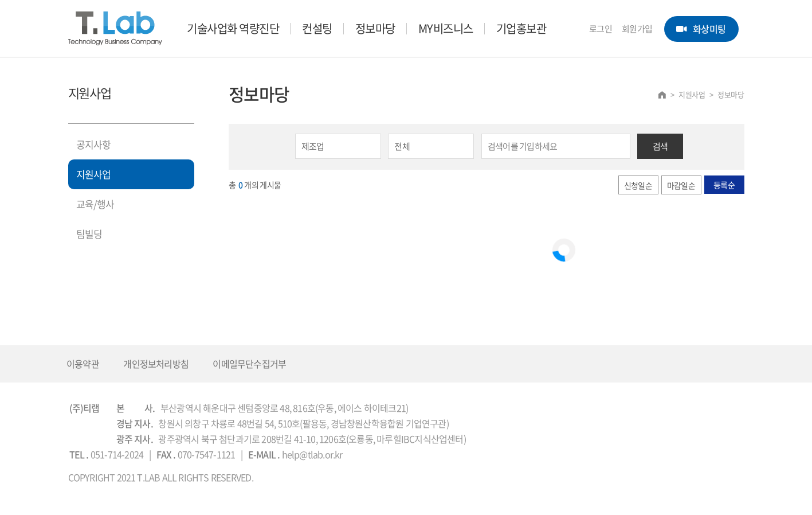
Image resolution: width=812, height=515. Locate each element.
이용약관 (83, 364)
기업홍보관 (521, 29)
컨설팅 (317, 29)
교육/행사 (95, 204)
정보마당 (375, 29)
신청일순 (638, 185)
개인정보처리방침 (156, 364)
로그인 (601, 29)
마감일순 (681, 185)
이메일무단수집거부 (249, 364)
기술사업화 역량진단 (233, 29)
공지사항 (94, 144)
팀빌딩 (89, 234)
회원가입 (637, 29)
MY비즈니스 (446, 29)
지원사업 (94, 174)
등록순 (724, 185)
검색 (660, 146)
